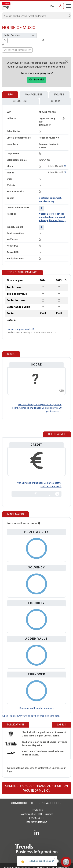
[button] (41, 208)
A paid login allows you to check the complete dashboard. (31, 716)
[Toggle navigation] (67, 6)
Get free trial (36, 80)
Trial (51, 6)
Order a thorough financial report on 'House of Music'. (37, 788)
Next (66, 280)
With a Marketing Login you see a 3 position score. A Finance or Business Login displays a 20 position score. (37, 408)
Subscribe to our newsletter (37, 803)
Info (10, 95)
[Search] (35, 16)
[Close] (67, 62)
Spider (56, 101)
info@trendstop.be (37, 822)
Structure (20, 101)
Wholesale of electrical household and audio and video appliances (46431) (52, 217)
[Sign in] (60, 6)
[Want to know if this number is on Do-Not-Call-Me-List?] (65, 166)
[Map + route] (63, 118)
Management (34, 95)
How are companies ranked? (20, 329)
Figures (59, 95)
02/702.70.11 (36, 818)
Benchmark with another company (37, 708)
